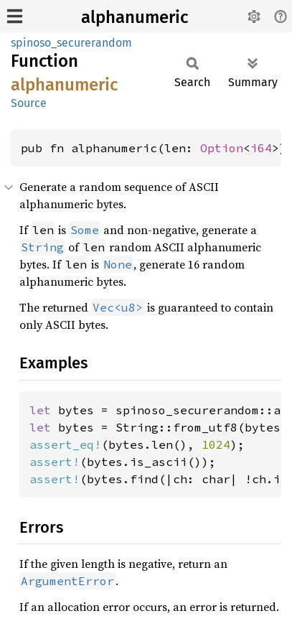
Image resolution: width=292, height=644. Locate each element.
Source (29, 103)
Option (222, 148)
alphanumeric (135, 17)
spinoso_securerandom (71, 43)
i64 (261, 148)
